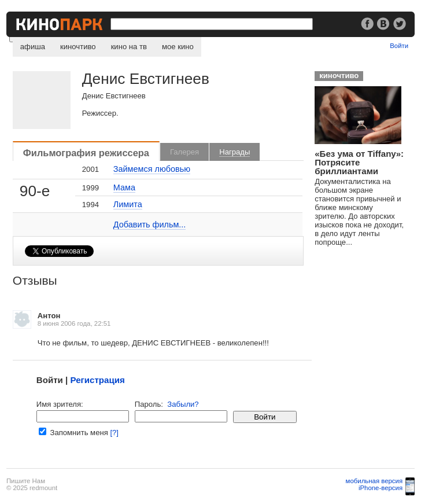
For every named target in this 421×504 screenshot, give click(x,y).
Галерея (184, 152)
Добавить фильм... (150, 225)
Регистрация (97, 380)
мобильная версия (374, 481)
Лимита (128, 204)
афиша (33, 47)
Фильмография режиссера (86, 153)
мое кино (178, 47)
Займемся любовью (152, 169)
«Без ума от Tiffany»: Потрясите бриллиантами (359, 162)
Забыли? (183, 404)
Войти (399, 46)
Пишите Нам (26, 481)
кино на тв (129, 47)
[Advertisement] (366, 299)
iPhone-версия (381, 488)
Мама (124, 187)
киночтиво (78, 47)
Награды (234, 152)
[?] (114, 433)
